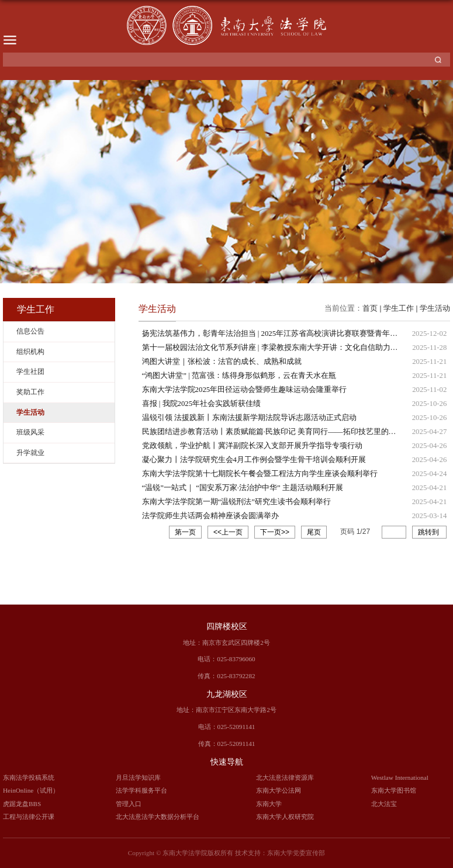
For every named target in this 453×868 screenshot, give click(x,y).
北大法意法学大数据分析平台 (158, 817)
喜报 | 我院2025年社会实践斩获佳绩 (202, 404)
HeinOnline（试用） (31, 790)
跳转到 (429, 532)
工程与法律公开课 (29, 817)
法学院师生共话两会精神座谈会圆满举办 (210, 516)
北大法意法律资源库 (285, 777)
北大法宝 (384, 804)
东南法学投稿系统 (29, 777)
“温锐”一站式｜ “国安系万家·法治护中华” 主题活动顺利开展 (243, 488)
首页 (370, 308)
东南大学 (269, 804)
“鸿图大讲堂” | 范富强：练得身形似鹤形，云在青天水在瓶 (239, 376)
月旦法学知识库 (138, 777)
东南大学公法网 (279, 790)
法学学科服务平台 (141, 790)
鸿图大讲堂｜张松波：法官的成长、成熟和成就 (222, 362)
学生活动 (435, 308)
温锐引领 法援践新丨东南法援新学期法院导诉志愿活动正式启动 (249, 418)
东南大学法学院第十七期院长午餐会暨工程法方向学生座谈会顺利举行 (260, 474)
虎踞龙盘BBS (22, 804)
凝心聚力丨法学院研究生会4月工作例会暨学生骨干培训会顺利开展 (254, 460)
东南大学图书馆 (394, 790)
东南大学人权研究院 (285, 817)
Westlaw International (400, 777)
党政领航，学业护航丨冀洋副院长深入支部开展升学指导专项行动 (252, 446)
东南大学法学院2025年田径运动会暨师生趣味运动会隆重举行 (245, 390)
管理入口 (129, 804)
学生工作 (399, 308)
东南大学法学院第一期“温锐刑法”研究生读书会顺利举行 (236, 502)
